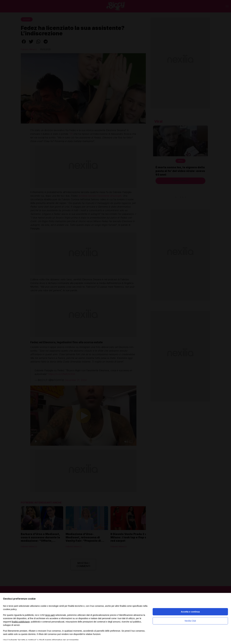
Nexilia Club (190, 621)
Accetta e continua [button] (190, 612)
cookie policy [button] (10, 609)
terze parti (50, 615)
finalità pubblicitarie (21, 622)
